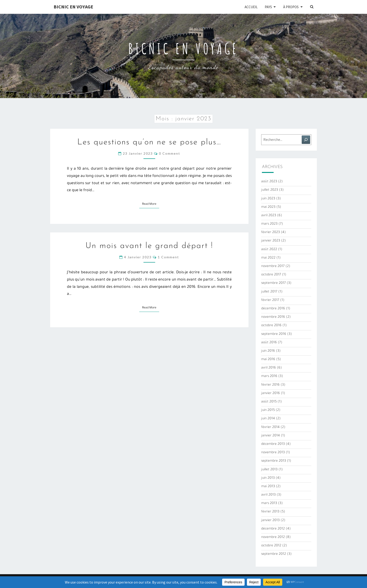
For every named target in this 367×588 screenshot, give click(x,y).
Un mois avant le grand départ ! (149, 246)
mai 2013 (268, 487)
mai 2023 (268, 207)
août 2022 (269, 250)
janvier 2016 (271, 394)
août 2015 (269, 402)
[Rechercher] (306, 140)
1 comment (168, 257)
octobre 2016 (271, 326)
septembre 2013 (274, 461)
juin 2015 (268, 410)
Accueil (251, 7)
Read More (151, 204)
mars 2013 (269, 504)
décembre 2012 (273, 529)
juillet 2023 (270, 190)
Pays (268, 7)
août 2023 (269, 182)
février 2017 (270, 300)
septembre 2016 (274, 334)
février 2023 (271, 233)
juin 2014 (268, 419)
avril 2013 (268, 495)
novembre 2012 (273, 537)
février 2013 (270, 512)
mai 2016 (268, 360)
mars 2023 (269, 224)
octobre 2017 (271, 275)
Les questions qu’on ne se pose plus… (149, 142)
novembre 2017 (273, 267)
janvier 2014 (271, 436)
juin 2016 (268, 351)
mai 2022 (268, 258)
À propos (291, 7)
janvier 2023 (271, 241)
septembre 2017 (273, 283)
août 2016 (269, 343)
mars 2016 (269, 376)
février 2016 (270, 385)
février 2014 (270, 427)
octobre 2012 (271, 546)
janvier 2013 (270, 521)
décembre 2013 (273, 444)
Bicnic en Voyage (73, 7)
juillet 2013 (269, 470)
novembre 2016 (273, 317)
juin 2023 (268, 199)
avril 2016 (269, 368)
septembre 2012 (274, 554)
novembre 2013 (273, 453)
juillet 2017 (269, 292)
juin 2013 (268, 478)
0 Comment (170, 153)
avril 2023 (269, 216)
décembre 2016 (273, 309)
